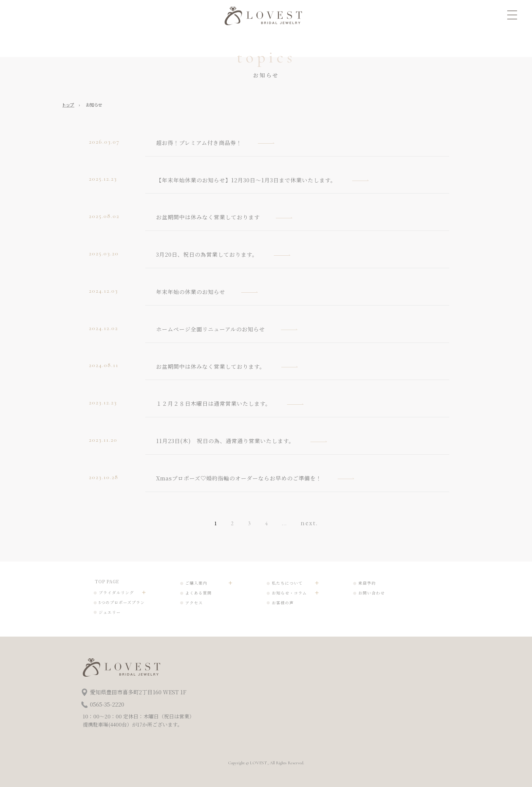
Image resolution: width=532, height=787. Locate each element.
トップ (68, 105)
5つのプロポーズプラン (122, 602)
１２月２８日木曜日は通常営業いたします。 (214, 404)
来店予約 (367, 583)
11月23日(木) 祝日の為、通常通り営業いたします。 (225, 441)
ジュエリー (110, 612)
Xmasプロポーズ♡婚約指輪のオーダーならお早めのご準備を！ (239, 478)
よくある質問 (198, 593)
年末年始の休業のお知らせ (191, 292)
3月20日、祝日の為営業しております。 (207, 254)
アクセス (194, 603)
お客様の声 (283, 603)
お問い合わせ (372, 593)
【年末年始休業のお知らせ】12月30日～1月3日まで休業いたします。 (246, 180)
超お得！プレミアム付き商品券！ (199, 143)
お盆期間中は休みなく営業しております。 (211, 367)
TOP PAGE (107, 581)
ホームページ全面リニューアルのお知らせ (211, 329)
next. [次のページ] (309, 523)
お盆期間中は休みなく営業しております (208, 217)
